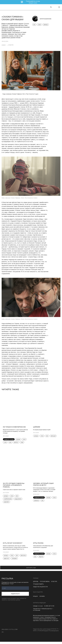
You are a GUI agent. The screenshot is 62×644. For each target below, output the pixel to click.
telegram (35, 598)
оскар (22, 443)
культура (18, 440)
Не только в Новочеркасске (15, 428)
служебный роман (8, 500)
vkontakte (42, 598)
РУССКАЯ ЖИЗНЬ (45, 584)
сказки (39, 25)
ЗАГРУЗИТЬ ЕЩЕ (31, 570)
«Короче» (15, 31)
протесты (16, 443)
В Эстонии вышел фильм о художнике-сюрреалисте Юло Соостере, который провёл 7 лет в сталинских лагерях (44, 491)
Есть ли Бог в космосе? (13, 545)
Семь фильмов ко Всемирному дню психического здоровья (43, 549)
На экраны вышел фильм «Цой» (42, 430)
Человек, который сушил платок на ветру (44, 486)
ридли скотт (7, 561)
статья (24, 440)
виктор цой (53, 437)
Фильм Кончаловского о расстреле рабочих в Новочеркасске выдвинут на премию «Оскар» (16, 432)
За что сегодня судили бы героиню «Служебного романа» (14, 487)
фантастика (23, 558)
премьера (46, 25)
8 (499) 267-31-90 (49, 608)
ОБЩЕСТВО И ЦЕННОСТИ (40, 589)
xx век (6, 443)
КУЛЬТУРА (11, 45)
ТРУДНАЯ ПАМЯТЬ (38, 586)
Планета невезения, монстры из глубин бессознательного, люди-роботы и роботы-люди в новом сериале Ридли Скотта (16, 550)
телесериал (15, 561)
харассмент (7, 503)
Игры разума (39, 545)
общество (41, 559)
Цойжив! (37, 428)
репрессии (37, 502)
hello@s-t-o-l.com (38, 608)
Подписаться (15, 596)
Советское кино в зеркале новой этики (14, 491)
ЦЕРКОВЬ (36, 584)
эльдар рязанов (18, 500)
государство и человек (9, 440)
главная (4, 45)
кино (34, 25)
